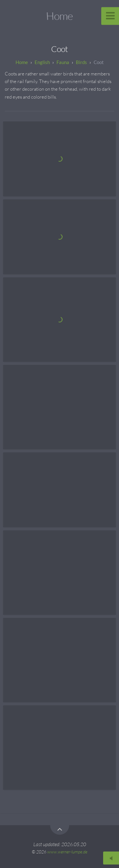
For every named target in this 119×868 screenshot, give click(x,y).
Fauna (63, 62)
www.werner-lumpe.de (67, 852)
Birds (81, 62)
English (42, 62)
